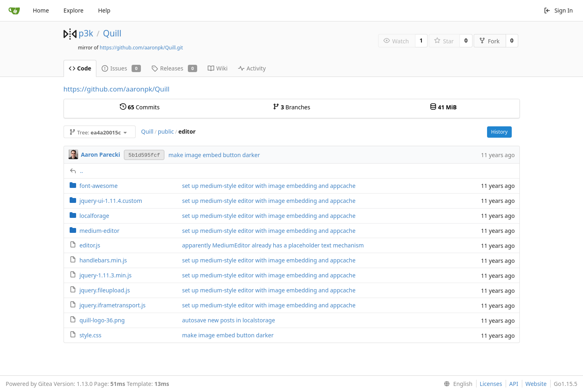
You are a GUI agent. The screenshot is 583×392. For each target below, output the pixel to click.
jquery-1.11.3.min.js (105, 275)
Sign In (558, 10)
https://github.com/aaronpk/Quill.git (141, 48)
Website (536, 384)
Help (104, 10)
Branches (291, 107)
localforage (94, 216)
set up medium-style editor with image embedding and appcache (269, 186)
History (499, 132)
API (514, 384)
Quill (112, 33)
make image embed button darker (214, 155)
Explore (73, 10)
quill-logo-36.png (102, 320)
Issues (121, 68)
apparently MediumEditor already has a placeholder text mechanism (273, 245)
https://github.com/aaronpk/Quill (117, 89)
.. (82, 171)
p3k (86, 33)
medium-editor (99, 231)
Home (41, 10)
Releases (174, 68)
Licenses (491, 384)
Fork (489, 41)
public (166, 131)
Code (80, 68)
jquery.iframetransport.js (112, 305)
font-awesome (98, 186)
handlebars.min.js (103, 260)
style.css (90, 335)
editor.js (90, 245)
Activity (252, 68)
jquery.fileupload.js (105, 290)
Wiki (218, 68)
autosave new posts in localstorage (229, 320)
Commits (140, 107)
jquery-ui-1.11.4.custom (111, 201)
